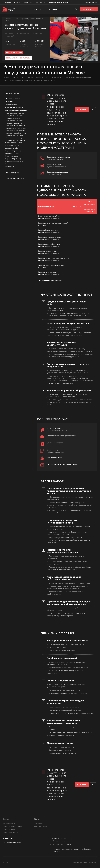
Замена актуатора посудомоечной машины (16, 120)
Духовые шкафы (18, 148)
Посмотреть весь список (51, 281)
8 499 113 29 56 (58, 839)
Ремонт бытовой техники (18, 100)
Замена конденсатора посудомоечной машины (16, 139)
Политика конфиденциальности (85, 862)
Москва (6, 4)
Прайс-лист (8, 838)
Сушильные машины (18, 142)
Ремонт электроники (18, 178)
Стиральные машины (18, 107)
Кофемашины (18, 164)
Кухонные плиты (18, 145)
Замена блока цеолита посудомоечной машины (16, 124)
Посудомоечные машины (18, 110)
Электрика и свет (41, 826)
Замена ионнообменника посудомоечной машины (16, 134)
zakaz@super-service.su (62, 845)
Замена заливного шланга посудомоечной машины (16, 129)
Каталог (38, 819)
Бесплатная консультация (18, 58)
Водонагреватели (13, 156)
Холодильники (18, 105)
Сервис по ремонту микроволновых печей (18, 160)
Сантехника (39, 823)
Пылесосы (18, 167)
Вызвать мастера (14, 52)
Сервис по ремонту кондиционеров (18, 152)
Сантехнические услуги (12, 843)
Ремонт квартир (12, 173)
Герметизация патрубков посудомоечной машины (16, 115)
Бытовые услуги (18, 93)
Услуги (6, 819)
